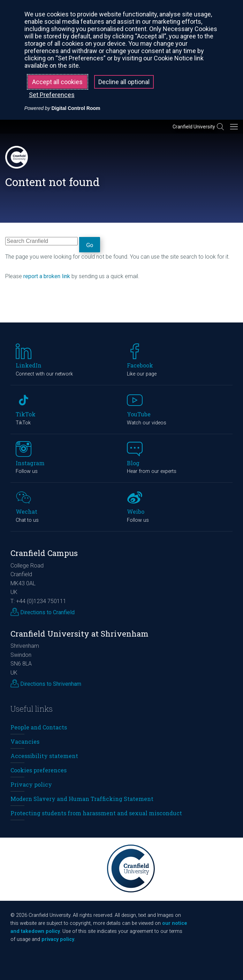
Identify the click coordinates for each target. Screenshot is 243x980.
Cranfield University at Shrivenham (79, 634)
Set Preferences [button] (52, 95)
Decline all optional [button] (124, 82)
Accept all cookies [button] (57, 82)
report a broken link (47, 276)
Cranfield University (194, 127)
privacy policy (58, 939)
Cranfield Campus (44, 553)
